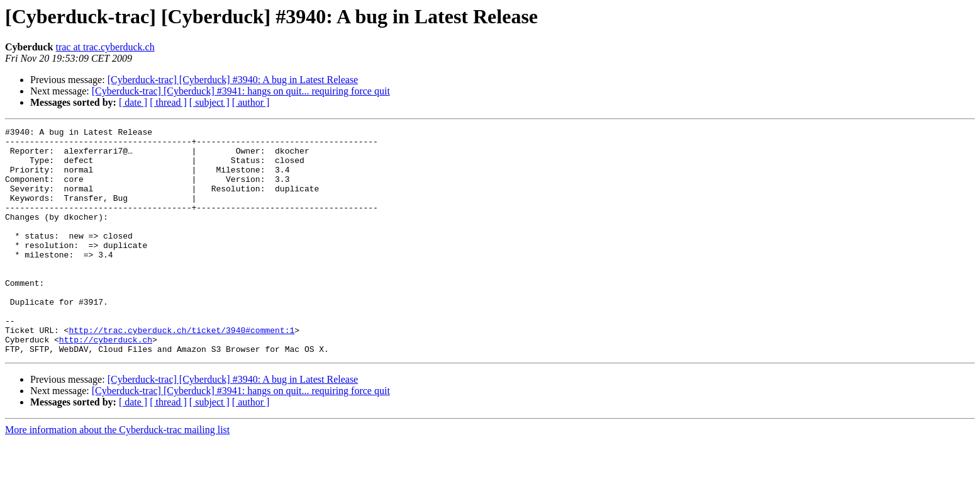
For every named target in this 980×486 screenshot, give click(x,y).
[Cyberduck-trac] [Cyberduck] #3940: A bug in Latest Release (233, 80)
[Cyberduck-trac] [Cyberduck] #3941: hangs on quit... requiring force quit (241, 91)
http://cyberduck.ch (106, 383)
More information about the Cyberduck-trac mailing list (117, 475)
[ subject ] (209, 102)
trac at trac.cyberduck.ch (105, 47)
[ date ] (133, 102)
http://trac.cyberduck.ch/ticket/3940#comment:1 (181, 371)
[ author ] (251, 102)
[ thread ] (168, 102)
